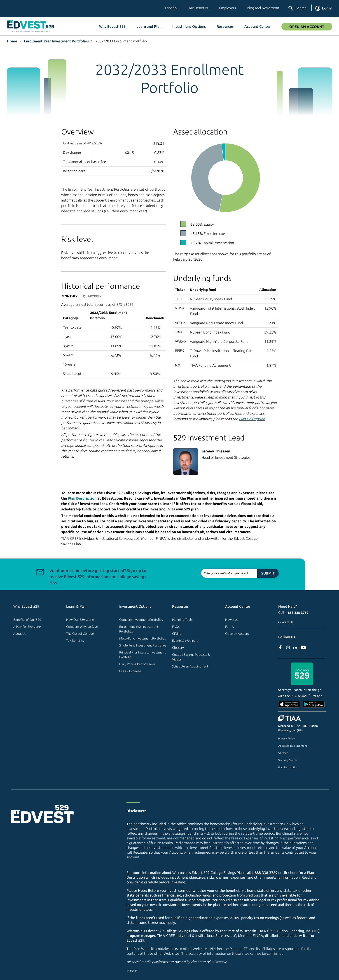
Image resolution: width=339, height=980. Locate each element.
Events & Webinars (185, 641)
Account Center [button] (257, 26)
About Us (20, 634)
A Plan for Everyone (27, 627)
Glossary (178, 648)
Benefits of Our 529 (27, 620)
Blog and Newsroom (263, 8)
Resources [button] (225, 26)
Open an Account (237, 634)
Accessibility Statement (293, 746)
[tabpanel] (114, 340)
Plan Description (288, 767)
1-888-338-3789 (297, 613)
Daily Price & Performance (137, 664)
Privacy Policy (286, 738)
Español (171, 8)
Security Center (288, 760)
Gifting (177, 634)
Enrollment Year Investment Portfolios (56, 41)
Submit (251, 573)
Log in (324, 8)
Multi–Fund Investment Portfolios (143, 638)
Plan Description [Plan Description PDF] (252, 419)
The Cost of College (80, 634)
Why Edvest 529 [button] (112, 26)
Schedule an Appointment (190, 666)
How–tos (231, 620)
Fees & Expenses (131, 671)
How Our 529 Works (80, 620)
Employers (228, 8)
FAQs (176, 627)
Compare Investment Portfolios (141, 620)
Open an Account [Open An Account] (307, 27)
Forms (229, 627)
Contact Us (286, 622)
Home (12, 41)
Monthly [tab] (70, 296)
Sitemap (283, 753)
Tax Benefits (198, 8)
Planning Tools (182, 620)
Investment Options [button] (189, 26)
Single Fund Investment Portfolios (143, 645)
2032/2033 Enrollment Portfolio (121, 41)
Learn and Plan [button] (149, 26)
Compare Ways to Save (82, 627)
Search (297, 8)
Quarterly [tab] (92, 296)
